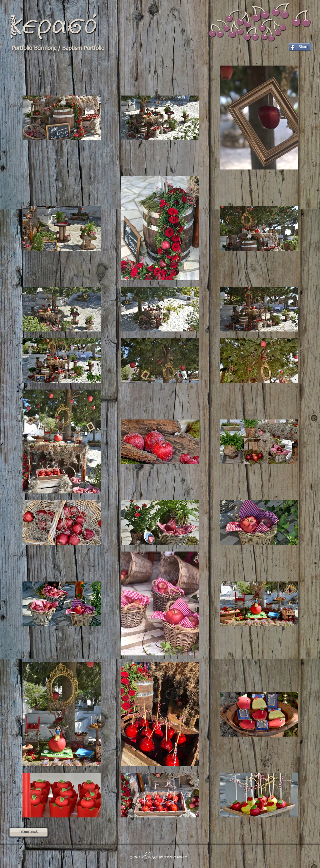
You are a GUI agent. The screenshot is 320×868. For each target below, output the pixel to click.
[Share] (300, 47)
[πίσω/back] (28, 832)
